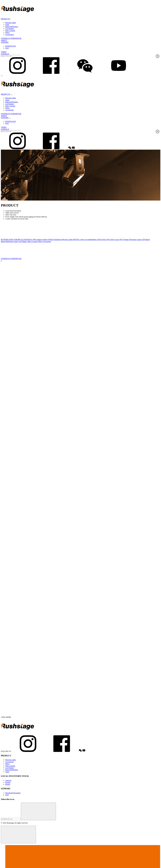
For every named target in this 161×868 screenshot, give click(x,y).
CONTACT (5, 54)
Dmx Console (10, 31)
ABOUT (4, 40)
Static (7, 25)
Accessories (10, 35)
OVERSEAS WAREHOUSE (11, 38)
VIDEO (4, 52)
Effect (7, 33)
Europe (8, 782)
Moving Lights (11, 23)
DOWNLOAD (11, 46)
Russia (8, 784)
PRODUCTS (6, 19)
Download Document (13, 793)
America (8, 780)
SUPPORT (5, 42)
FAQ (7, 48)
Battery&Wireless (12, 27)
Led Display (10, 29)
